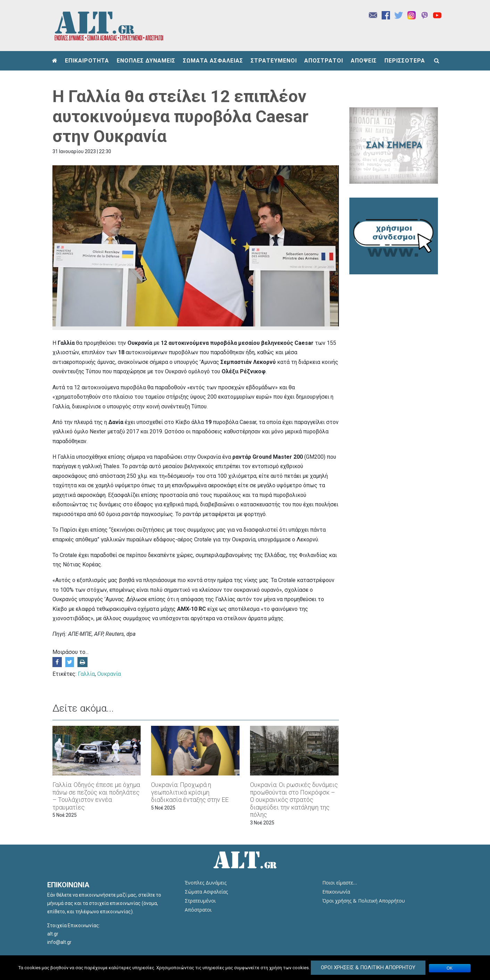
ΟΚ (450, 968)
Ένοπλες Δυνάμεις (206, 883)
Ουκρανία (109, 674)
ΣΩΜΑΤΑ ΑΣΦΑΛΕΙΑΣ (213, 61)
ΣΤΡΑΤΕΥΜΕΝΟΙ (274, 61)
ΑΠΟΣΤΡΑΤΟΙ (324, 61)
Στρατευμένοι (200, 901)
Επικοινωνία (336, 892)
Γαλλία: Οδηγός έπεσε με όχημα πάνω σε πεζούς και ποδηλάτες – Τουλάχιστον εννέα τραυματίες (96, 796)
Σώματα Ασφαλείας (206, 892)
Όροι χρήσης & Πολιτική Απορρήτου (364, 901)
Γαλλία (86, 674)
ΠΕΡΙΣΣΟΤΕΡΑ (405, 61)
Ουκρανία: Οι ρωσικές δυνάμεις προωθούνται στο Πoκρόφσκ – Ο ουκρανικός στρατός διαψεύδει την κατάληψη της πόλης (294, 800)
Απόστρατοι (198, 910)
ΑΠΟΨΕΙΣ (364, 61)
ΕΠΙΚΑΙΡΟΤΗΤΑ (87, 61)
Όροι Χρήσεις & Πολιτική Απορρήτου (368, 967)
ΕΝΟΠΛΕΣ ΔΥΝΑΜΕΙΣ (146, 61)
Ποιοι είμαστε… (340, 883)
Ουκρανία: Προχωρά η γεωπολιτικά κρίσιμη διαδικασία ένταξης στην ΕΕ (190, 792)
